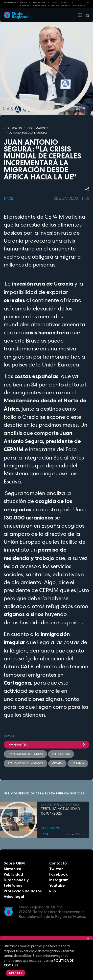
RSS (53, 891)
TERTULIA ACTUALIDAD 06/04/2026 (60, 811)
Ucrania (78, 763)
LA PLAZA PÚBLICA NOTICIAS (28, 133)
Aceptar (16, 973)
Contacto (58, 863)
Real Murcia (65, 4)
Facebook (58, 874)
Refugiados (61, 754)
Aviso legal (14, 896)
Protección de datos (23, 891)
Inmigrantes (46, 745)
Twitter (56, 869)
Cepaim (57, 763)
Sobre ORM (14, 863)
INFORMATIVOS (37, 128)
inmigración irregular (25, 754)
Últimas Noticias (54, 4)
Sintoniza (12, 869)
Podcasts (14, 128)
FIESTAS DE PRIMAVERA (40, 4)
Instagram (59, 880)
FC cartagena (78, 4)
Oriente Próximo (26, 4)
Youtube (57, 885)
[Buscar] (86, 15)
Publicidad (13, 874)
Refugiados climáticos (25, 763)
